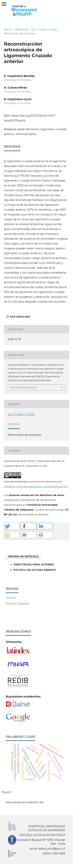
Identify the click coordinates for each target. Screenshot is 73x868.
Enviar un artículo (23, 556)
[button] (12, 526)
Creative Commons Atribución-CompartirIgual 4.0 (36, 486)
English (11, 598)
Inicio (8, 29)
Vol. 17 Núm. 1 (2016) (44, 29)
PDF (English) (20, 317)
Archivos (22, 29)
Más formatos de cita (24, 387)
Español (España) (17, 604)
